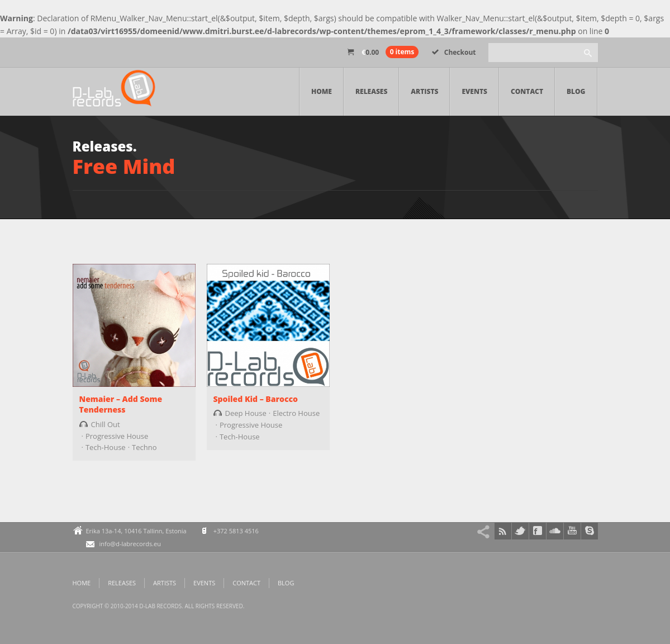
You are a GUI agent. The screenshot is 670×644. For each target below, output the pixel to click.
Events (474, 91)
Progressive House (117, 436)
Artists (424, 91)
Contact (527, 91)
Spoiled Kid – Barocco (256, 399)
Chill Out (106, 424)
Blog (576, 91)
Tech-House (106, 447)
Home (322, 91)
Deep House (246, 413)
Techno (144, 447)
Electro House (296, 413)
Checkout (454, 52)
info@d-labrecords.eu (130, 544)
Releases (371, 91)
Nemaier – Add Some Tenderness (121, 404)
